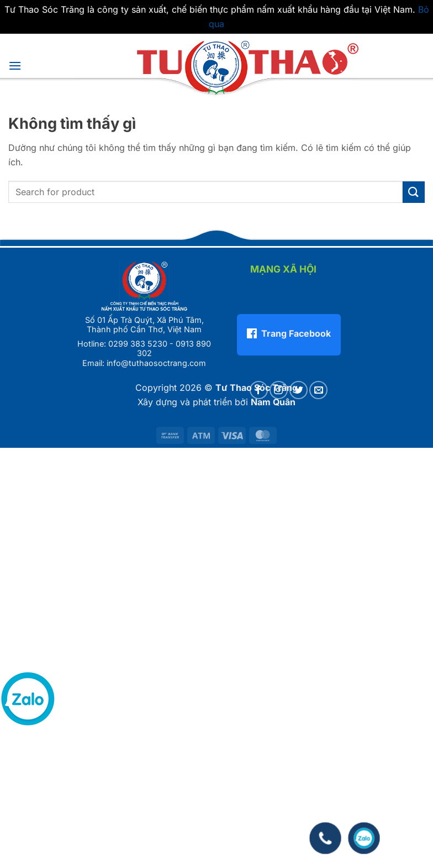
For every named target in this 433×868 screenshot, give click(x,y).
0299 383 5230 (138, 344)
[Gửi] (414, 192)
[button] (15, 66)
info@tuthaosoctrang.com (156, 363)
